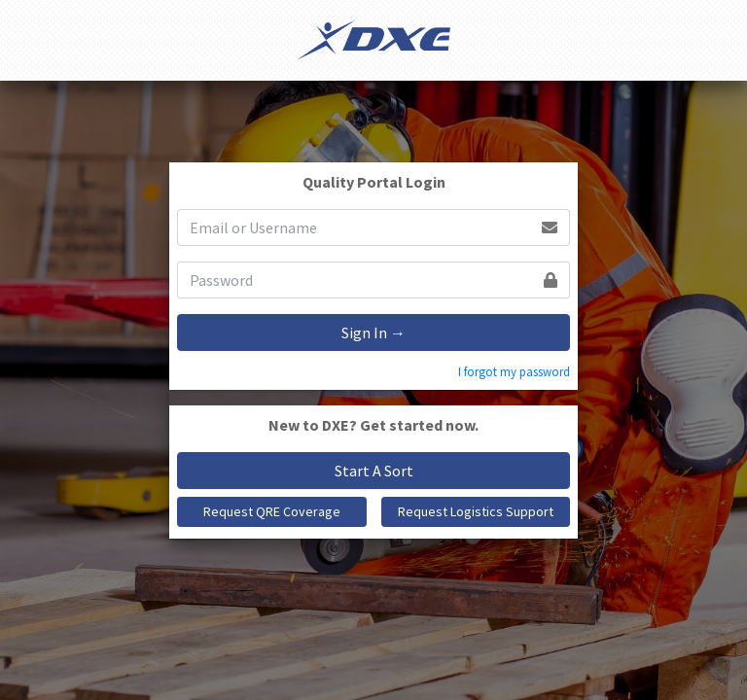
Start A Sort (374, 471)
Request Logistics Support (476, 511)
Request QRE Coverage (272, 511)
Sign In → (373, 332)
